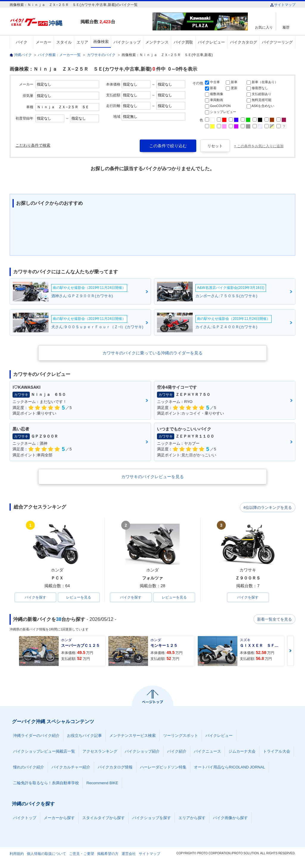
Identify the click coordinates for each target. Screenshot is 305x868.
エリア (82, 42)
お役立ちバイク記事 (84, 736)
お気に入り (264, 27)
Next (290, 651)
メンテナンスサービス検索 (133, 736)
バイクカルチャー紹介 (71, 768)
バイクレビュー (211, 42)
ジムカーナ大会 (242, 752)
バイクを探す (35, 598)
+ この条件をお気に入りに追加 (259, 146)
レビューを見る (79, 598)
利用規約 (17, 854)
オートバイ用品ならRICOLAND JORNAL (229, 768)
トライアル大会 (277, 752)
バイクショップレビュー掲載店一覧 (44, 752)
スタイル (64, 42)
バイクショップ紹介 (142, 752)
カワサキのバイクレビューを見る (152, 477)
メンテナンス (157, 42)
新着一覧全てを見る (274, 620)
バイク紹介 (177, 752)
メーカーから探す (59, 818)
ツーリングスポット (181, 736)
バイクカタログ (243, 42)
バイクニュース (207, 752)
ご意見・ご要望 (82, 854)
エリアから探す (192, 818)
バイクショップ (127, 42)
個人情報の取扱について (46, 854)
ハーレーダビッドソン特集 (163, 768)
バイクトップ (25, 818)
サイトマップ (283, 5)
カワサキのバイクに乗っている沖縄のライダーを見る (152, 353)
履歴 (286, 27)
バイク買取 (183, 42)
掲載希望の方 (108, 854)
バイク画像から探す (230, 818)
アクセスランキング (100, 752)
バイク (22, 42)
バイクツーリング (277, 42)
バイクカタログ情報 (115, 768)
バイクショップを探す (152, 818)
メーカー (43, 42)
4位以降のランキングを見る (268, 507)
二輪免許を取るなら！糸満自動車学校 (46, 783)
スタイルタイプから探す (104, 818)
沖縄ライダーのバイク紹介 (36, 736)
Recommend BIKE (102, 783)
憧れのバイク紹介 (29, 768)
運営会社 (129, 854)
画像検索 (101, 42)
